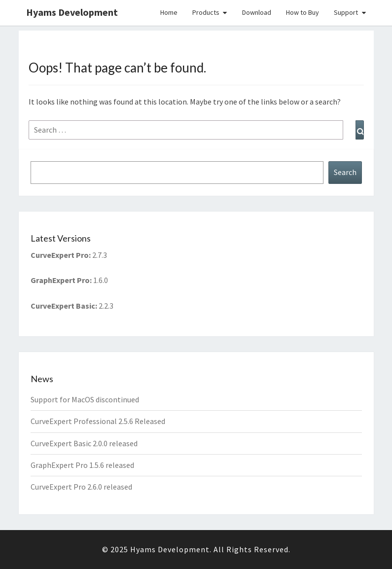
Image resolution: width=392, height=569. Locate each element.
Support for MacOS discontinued (85, 399)
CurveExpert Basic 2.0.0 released (84, 443)
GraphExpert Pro (60, 280)
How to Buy (303, 12)
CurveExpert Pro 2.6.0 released (81, 487)
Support (346, 12)
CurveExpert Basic (63, 306)
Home (169, 12)
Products (206, 12)
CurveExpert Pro (60, 255)
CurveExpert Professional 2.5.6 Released (98, 421)
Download (257, 12)
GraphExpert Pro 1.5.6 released (82, 465)
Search (345, 172)
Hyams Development (72, 12)
